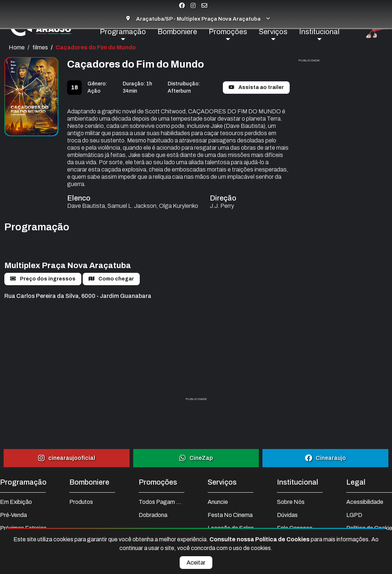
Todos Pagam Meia (162, 502)
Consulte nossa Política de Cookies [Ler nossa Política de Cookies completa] (260, 539)
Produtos (81, 502)
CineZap (196, 458)
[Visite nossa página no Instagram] (193, 6)
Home (17, 47)
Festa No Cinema (230, 515)
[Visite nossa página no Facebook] (182, 6)
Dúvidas (287, 515)
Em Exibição (16, 502)
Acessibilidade (365, 502)
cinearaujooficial (67, 458)
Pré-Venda (13, 515)
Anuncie (218, 502)
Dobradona (153, 515)
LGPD (354, 515)
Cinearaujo (325, 458)
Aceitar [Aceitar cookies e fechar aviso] (196, 563)
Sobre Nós (291, 502)
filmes (40, 47)
